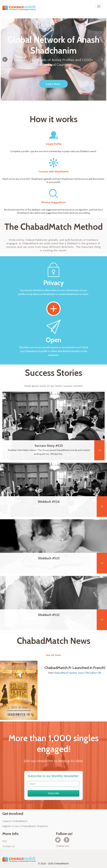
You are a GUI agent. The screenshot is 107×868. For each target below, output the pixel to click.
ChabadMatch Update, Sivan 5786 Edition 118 (77, 673)
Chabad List (62, 846)
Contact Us (9, 846)
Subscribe (53, 793)
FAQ (5, 841)
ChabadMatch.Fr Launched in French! (75, 668)
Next (102, 59)
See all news (54, 655)
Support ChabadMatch (15, 821)
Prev (5, 59)
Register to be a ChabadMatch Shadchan (25, 826)
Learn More (53, 84)
